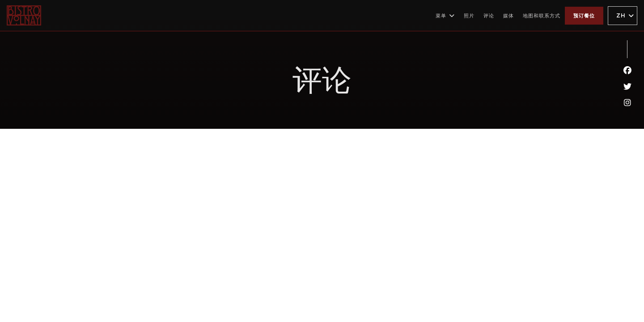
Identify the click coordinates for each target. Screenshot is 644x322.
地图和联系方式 (542, 16)
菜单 (445, 16)
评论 (489, 16)
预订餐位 (584, 16)
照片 (469, 16)
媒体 (508, 16)
